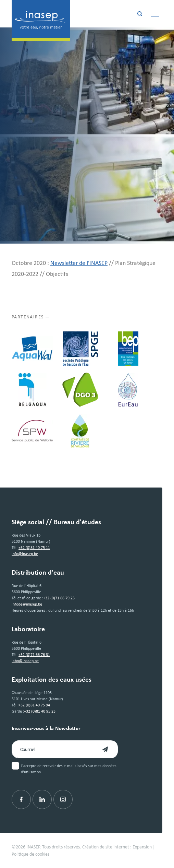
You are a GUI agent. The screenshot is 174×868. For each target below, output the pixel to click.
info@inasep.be (25, 554)
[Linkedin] (42, 799)
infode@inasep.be (27, 604)
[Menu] (155, 14)
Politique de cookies (30, 854)
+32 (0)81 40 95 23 (40, 711)
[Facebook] (21, 799)
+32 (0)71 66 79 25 (59, 598)
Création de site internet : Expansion (117, 847)
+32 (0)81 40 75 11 (34, 548)
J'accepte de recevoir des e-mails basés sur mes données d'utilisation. (69, 769)
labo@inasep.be (25, 661)
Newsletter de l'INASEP (79, 263)
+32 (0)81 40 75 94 (34, 705)
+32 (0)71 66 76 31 (34, 655)
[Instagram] (63, 799)
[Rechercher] (140, 14)
